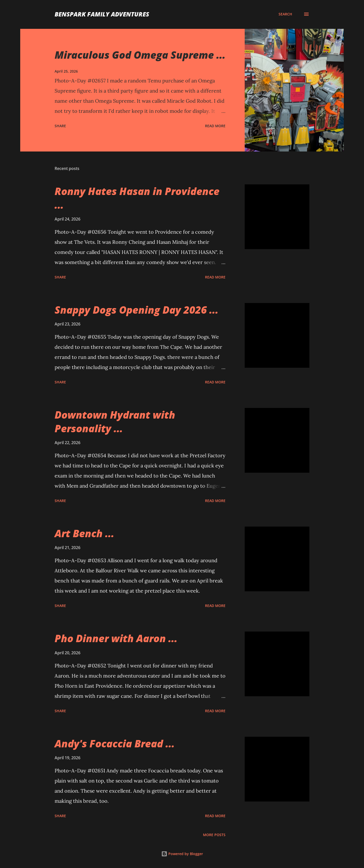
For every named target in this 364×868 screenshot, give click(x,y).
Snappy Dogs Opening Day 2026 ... (136, 310)
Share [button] (60, 126)
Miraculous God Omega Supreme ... (140, 55)
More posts (214, 835)
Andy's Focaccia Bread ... (115, 743)
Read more (215, 126)
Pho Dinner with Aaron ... (116, 638)
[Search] (285, 14)
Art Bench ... (84, 533)
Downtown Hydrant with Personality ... (115, 421)
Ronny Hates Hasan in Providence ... (137, 198)
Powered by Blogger (182, 854)
